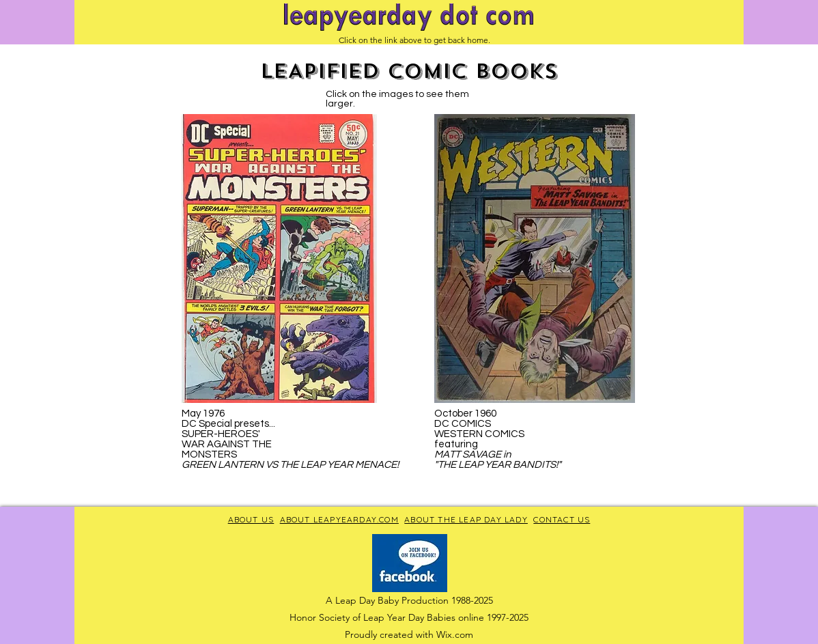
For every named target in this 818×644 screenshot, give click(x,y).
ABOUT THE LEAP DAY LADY (466, 519)
